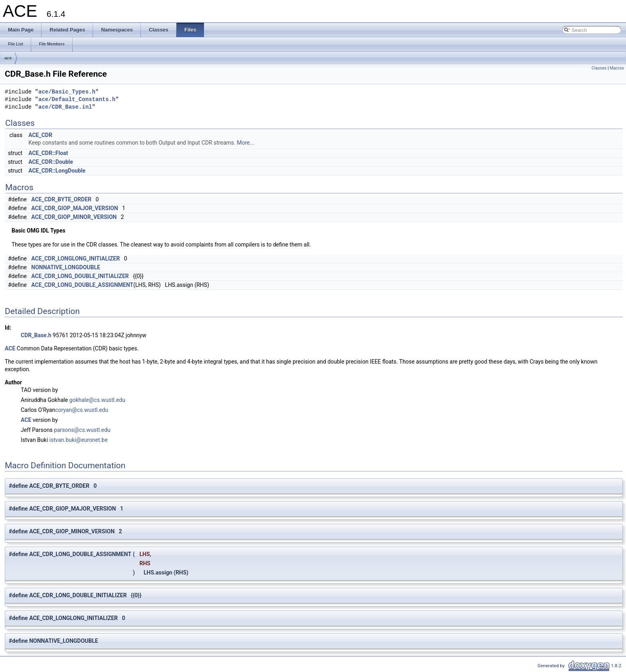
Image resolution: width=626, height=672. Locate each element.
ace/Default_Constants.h (77, 100)
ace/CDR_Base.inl (65, 107)
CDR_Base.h (36, 335)
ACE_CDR (40, 135)
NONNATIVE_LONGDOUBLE (66, 267)
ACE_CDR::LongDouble (57, 171)
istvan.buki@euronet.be (79, 440)
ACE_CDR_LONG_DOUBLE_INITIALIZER (80, 276)
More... (245, 143)
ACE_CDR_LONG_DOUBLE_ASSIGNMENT (82, 285)
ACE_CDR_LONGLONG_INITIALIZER (75, 258)
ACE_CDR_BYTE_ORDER (61, 199)
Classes (599, 68)
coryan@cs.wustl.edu (82, 410)
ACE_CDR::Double (51, 162)
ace (8, 58)
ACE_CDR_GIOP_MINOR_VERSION (74, 217)
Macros (617, 68)
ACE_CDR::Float (48, 153)
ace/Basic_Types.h (67, 92)
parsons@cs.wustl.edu (82, 430)
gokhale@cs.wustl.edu (97, 400)
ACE (10, 348)
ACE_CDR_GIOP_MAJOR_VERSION (74, 208)
